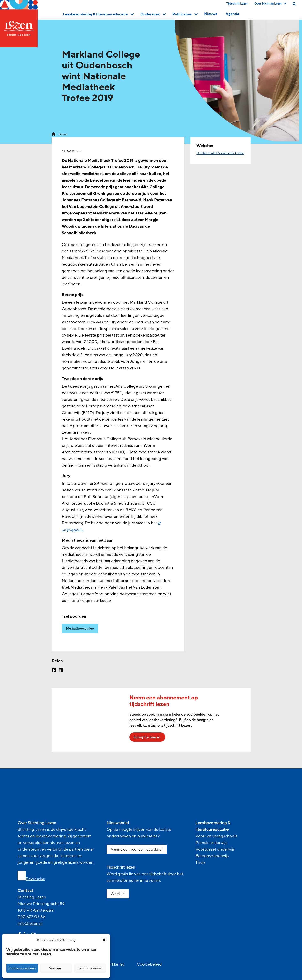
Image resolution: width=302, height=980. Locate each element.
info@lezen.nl (30, 924)
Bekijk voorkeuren (90, 968)
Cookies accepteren (22, 968)
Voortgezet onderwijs (215, 849)
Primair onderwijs (211, 843)
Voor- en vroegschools (216, 836)
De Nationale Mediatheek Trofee (220, 153)
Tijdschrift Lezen (237, 4)
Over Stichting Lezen (270, 4)
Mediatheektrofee (80, 628)
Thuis (200, 862)
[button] (104, 940)
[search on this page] (294, 4)
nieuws (63, 134)
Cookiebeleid (149, 964)
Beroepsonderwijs (212, 856)
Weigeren (56, 968)
